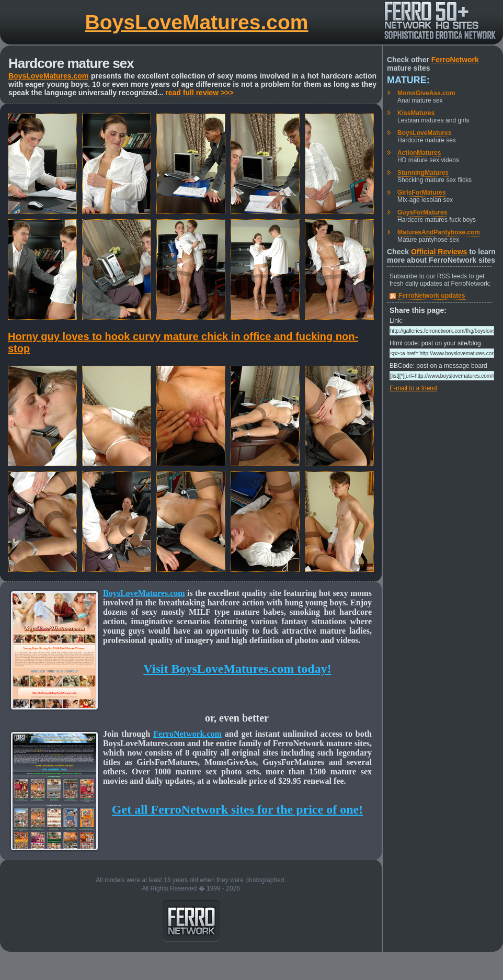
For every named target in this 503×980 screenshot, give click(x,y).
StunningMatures (423, 173)
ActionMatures (419, 153)
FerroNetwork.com (187, 734)
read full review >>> (199, 93)
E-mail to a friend (413, 388)
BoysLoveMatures (424, 133)
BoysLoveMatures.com (197, 22)
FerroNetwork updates (432, 296)
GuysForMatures (422, 212)
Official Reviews (439, 252)
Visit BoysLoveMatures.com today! (237, 669)
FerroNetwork (455, 60)
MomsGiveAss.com (426, 93)
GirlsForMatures (422, 193)
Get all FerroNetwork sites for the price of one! (237, 809)
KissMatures (416, 113)
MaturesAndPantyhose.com (439, 232)
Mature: (408, 80)
